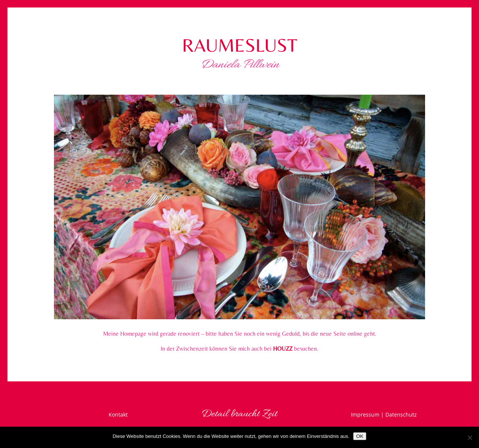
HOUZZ (283, 349)
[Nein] (470, 438)
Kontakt (118, 415)
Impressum (365, 415)
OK (360, 436)
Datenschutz (401, 415)
